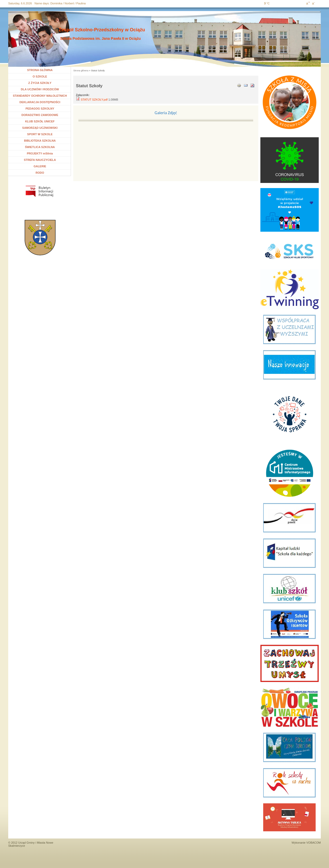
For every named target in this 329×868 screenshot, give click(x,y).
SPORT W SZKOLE (40, 134)
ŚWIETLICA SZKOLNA (40, 147)
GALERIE (40, 166)
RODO (40, 173)
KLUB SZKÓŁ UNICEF (40, 121)
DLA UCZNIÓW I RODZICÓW (40, 89)
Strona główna (81, 71)
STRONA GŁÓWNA (40, 70)
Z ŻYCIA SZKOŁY (40, 83)
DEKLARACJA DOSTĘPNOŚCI (40, 102)
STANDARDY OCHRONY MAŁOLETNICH (40, 96)
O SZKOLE (42, 76)
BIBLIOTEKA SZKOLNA (40, 141)
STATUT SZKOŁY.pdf (94, 100)
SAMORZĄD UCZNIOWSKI (40, 128)
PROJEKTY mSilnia (40, 153)
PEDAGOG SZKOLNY (40, 109)
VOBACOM (314, 843)
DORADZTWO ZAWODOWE (40, 115)
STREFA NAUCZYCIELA (40, 160)
